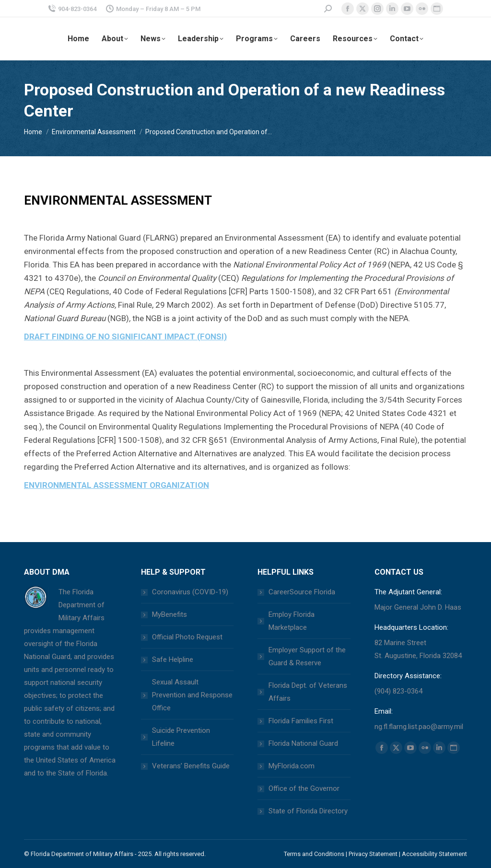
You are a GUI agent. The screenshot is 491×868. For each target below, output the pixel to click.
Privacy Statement (373, 854)
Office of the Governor (304, 788)
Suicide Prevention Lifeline (181, 737)
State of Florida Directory (308, 811)
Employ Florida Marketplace (292, 621)
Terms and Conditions (314, 854)
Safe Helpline (173, 660)
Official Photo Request (187, 637)
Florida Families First (301, 721)
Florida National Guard (303, 743)
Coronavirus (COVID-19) (190, 592)
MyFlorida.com (292, 766)
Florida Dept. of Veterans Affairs (308, 692)
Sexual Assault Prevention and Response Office (192, 695)
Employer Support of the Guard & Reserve (307, 656)
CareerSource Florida (302, 592)
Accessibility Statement (434, 854)
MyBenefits (170, 614)
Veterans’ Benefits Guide (191, 766)
